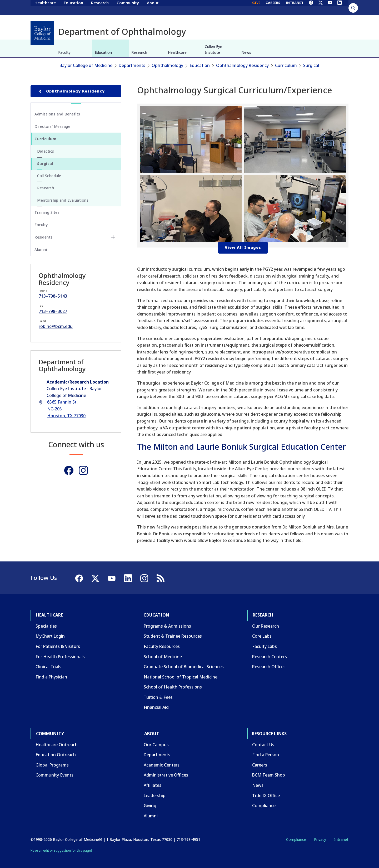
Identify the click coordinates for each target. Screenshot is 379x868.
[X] (321, 7)
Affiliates (153, 785)
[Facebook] (311, 7)
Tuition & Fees (158, 697)
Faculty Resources (162, 646)
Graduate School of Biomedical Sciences (184, 667)
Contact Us (263, 745)
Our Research (266, 626)
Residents (44, 237)
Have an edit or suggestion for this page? (61, 850)
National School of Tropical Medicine (181, 677)
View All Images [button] (243, 247)
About (153, 7)
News (246, 52)
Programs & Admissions (167, 626)
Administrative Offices (166, 775)
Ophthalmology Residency (242, 65)
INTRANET (295, 7)
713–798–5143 (53, 296)
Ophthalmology (167, 65)
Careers (260, 765)
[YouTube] (330, 7)
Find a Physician (51, 677)
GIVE (256, 7)
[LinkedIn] (340, 7)
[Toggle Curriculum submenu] (113, 139)
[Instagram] (83, 470)
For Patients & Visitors (58, 646)
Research (100, 7)
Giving (150, 806)
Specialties (46, 626)
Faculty (64, 52)
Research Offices (269, 667)
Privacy (320, 839)
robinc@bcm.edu (56, 326)
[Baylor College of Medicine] (42, 33)
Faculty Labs (265, 646)
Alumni (41, 249)
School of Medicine (163, 657)
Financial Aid (156, 707)
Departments (132, 65)
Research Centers (270, 657)
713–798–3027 (53, 311)
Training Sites (47, 212)
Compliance (264, 806)
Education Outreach (56, 755)
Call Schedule (49, 176)
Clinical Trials (48, 667)
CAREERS (273, 7)
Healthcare (45, 7)
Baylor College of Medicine (86, 65)
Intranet (341, 839)
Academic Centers (162, 765)
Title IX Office (266, 796)
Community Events (54, 775)
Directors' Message (52, 126)
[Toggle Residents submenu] (113, 237)
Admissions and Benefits (57, 114)
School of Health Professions (173, 687)
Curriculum (286, 65)
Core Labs (262, 636)
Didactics (46, 151)
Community (128, 7)
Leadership (155, 796)
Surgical (311, 65)
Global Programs (52, 765)
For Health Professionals (60, 657)
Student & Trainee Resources (173, 636)
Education (73, 7)
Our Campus (156, 745)
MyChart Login (50, 636)
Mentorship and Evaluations (63, 200)
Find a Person (266, 755)
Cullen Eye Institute (213, 49)
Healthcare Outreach (57, 745)
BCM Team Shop (269, 775)
